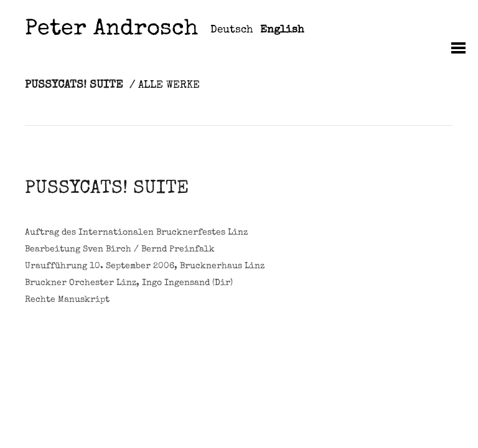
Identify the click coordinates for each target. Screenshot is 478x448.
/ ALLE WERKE (165, 86)
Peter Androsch (111, 30)
